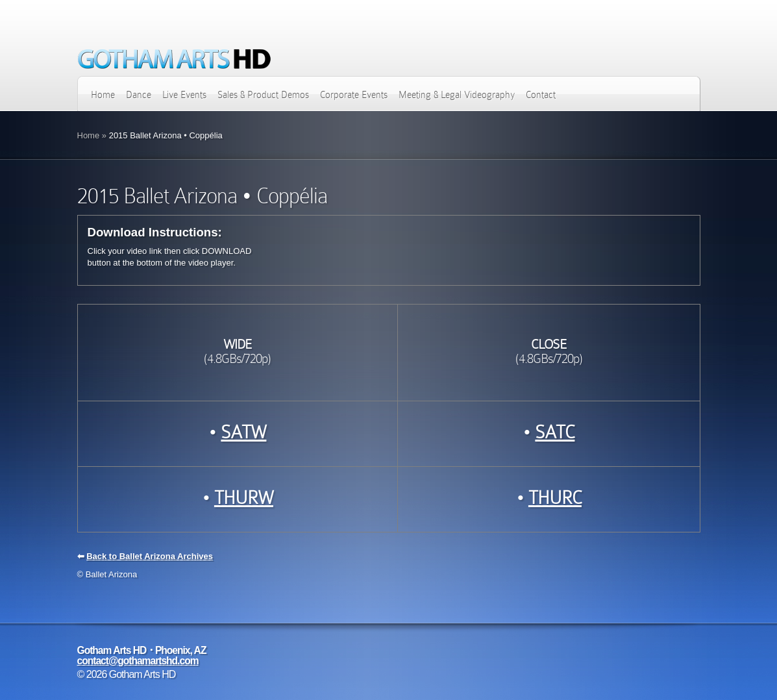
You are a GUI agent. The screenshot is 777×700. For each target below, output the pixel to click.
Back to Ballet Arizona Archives (150, 556)
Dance (139, 95)
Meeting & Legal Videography (457, 95)
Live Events (184, 95)
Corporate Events (354, 95)
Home (103, 95)
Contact (541, 95)
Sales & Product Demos (263, 95)
